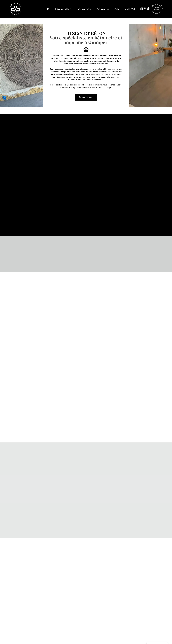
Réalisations (84, 9)
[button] (86, 97)
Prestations (63, 9)
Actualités (103, 9)
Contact (130, 9)
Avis (117, 9)
